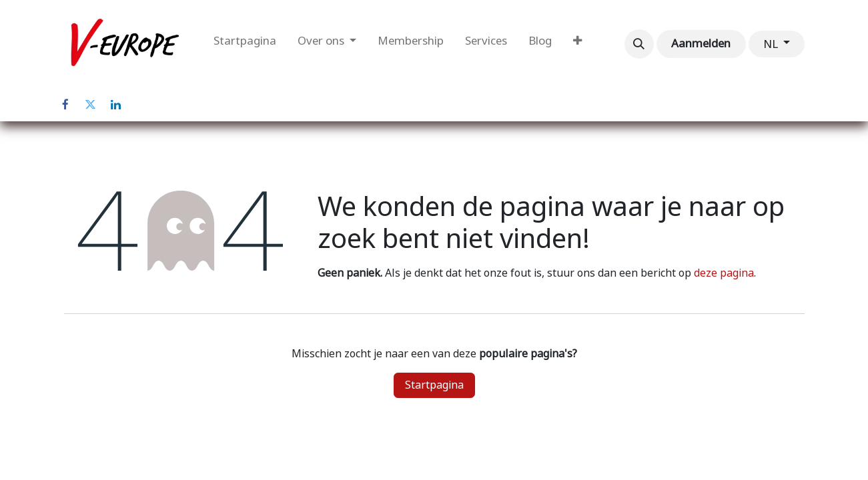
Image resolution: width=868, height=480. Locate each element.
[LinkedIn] (116, 105)
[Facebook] (65, 105)
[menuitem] (245, 44)
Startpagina (434, 385)
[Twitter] (91, 105)
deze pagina (724, 273)
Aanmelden (701, 43)
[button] (639, 44)
